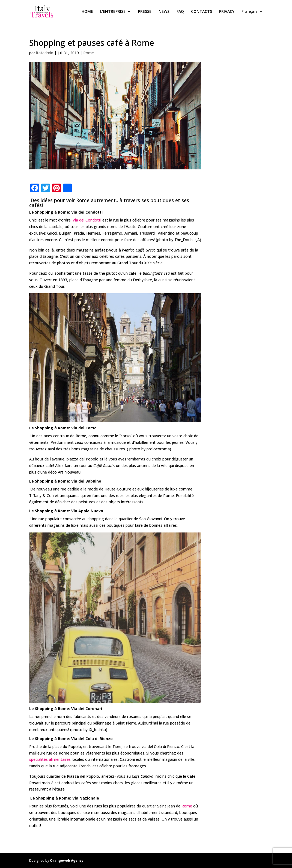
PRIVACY (227, 12)
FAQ (180, 12)
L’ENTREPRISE (113, 12)
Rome (89, 53)
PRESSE (145, 12)
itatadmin (45, 53)
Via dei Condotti (87, 220)
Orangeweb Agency (67, 860)
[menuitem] (252, 16)
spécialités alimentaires (50, 759)
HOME (87, 12)
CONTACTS (202, 12)
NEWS (164, 12)
